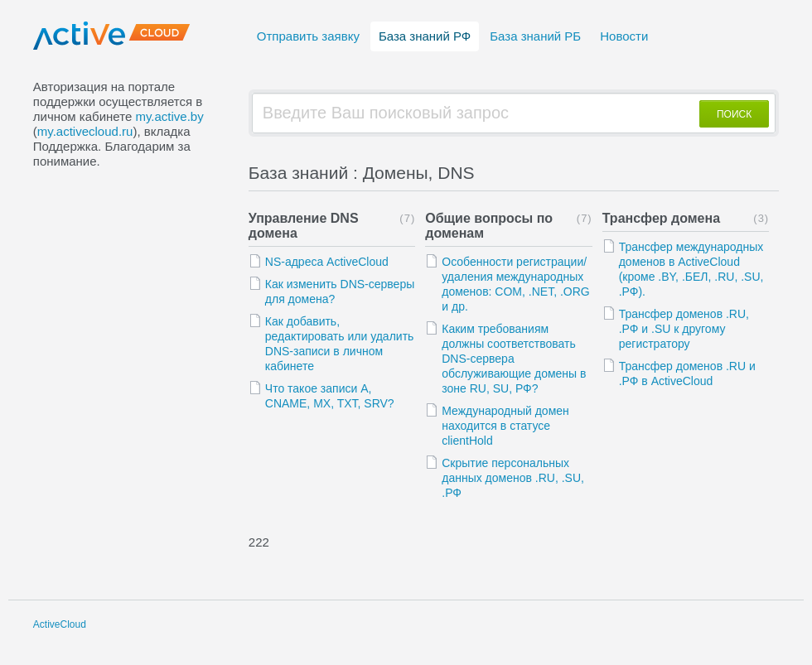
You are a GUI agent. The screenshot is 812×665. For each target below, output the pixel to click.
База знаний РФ (425, 36)
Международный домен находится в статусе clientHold (505, 426)
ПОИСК (734, 114)
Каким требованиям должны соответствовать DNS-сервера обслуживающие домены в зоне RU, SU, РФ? (514, 359)
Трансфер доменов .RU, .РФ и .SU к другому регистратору (684, 329)
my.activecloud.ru (85, 131)
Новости (624, 36)
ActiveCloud (60, 624)
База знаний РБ (535, 36)
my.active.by (169, 116)
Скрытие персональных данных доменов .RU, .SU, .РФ (513, 478)
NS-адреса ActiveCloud (327, 262)
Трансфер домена (661, 218)
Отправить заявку (308, 36)
